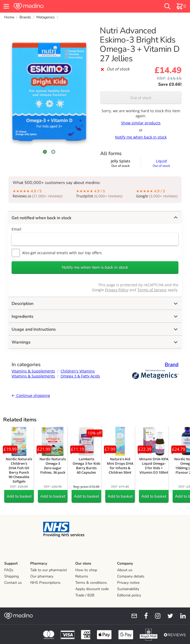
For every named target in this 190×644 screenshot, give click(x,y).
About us (125, 570)
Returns (82, 576)
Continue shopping (31, 395)
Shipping (11, 576)
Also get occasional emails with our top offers (57, 253)
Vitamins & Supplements (33, 371)
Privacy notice (128, 583)
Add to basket (19, 496)
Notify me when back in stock (141, 137)
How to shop (86, 570)
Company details (131, 576)
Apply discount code (92, 589)
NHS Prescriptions (45, 583)
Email (16, 229)
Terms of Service (152, 290)
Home (9, 17)
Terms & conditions (91, 583)
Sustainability (128, 589)
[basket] (181, 6)
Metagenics (46, 17)
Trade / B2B (85, 595)
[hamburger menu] (6, 6)
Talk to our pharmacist (49, 570)
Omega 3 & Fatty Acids (80, 376)
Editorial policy (129, 595)
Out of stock (141, 98)
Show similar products (141, 123)
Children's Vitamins (78, 371)
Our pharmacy (42, 576)
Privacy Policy (117, 290)
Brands (25, 17)
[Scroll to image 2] (53, 152)
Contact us (13, 583)
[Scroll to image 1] (45, 152)
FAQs (9, 570)
